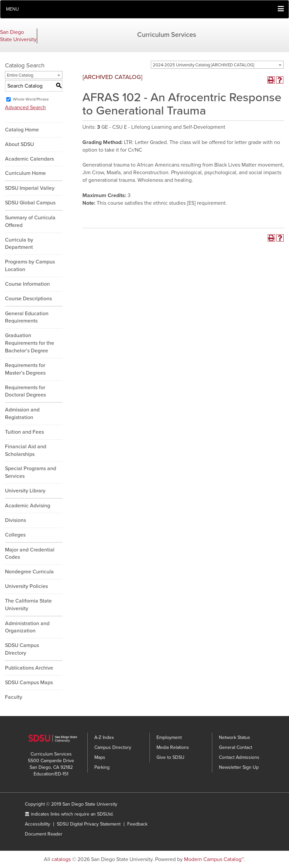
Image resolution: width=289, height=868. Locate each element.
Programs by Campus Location (30, 266)
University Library (25, 491)
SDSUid (105, 814)
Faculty (14, 697)
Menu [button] (12, 9)
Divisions (15, 520)
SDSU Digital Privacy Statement (89, 824)
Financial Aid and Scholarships (26, 450)
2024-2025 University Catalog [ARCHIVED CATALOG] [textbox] (203, 65)
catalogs (61, 859)
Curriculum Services (167, 35)
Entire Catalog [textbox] (20, 75)
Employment (169, 737)
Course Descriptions (28, 299)
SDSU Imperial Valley (30, 188)
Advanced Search (25, 108)
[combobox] (217, 65)
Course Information (27, 284)
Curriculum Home (25, 173)
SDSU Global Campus (30, 203)
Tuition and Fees (24, 432)
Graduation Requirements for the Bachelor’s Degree (30, 343)
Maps (100, 757)
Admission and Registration (22, 414)
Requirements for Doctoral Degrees (25, 391)
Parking (102, 767)
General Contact (236, 747)
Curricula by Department (19, 244)
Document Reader (44, 834)
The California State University (28, 605)
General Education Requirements (27, 317)
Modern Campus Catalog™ (214, 859)
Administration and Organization (27, 627)
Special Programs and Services (31, 472)
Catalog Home (22, 130)
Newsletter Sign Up (239, 767)
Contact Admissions (239, 757)
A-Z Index (104, 737)
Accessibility (38, 824)
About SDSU (19, 144)
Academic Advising (28, 506)
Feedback (137, 824)
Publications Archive (29, 668)
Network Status (235, 737)
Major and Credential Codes (30, 554)
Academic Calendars (29, 159)
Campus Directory (113, 747)
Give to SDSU (170, 757)
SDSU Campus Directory (22, 649)
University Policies (26, 586)
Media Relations (173, 747)
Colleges (15, 535)
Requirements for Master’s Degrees (25, 369)
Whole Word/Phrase (31, 99)
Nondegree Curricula (29, 572)
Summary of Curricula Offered (30, 221)
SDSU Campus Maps (29, 683)
